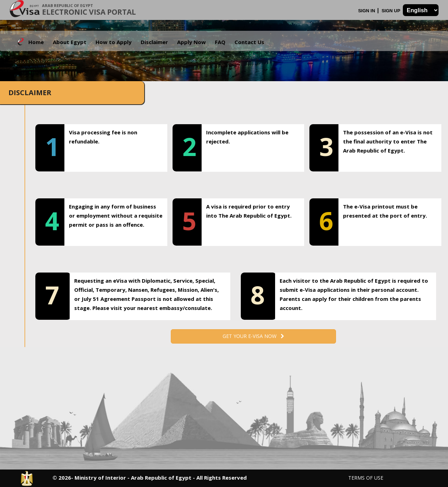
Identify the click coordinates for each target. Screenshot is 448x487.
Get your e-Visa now (253, 336)
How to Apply (114, 42)
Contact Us (249, 42)
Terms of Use (366, 478)
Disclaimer (154, 42)
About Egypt (70, 42)
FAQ (220, 42)
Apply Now (191, 42)
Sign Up (391, 11)
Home (36, 42)
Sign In (367, 11)
